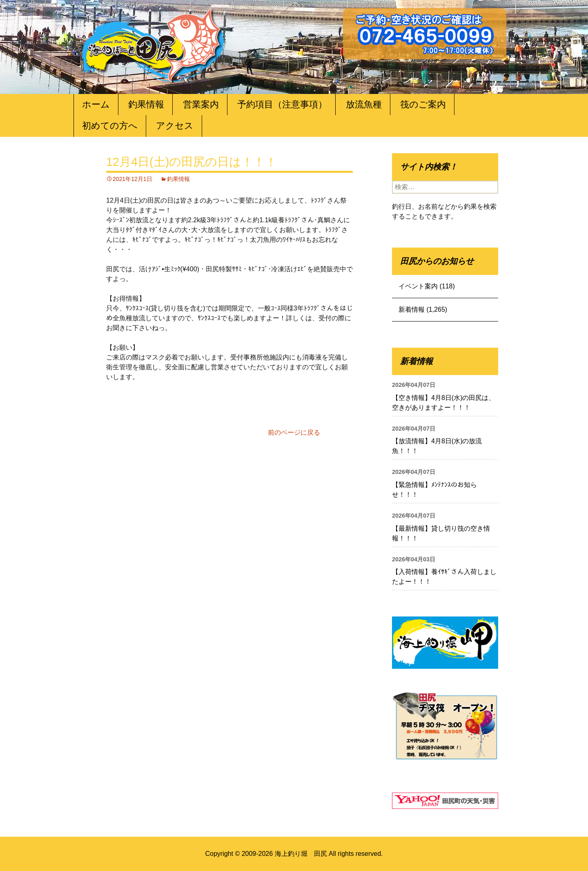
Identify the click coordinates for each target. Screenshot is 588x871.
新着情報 (412, 309)
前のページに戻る (294, 432)
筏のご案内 (423, 104)
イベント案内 (418, 286)
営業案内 (201, 104)
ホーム (96, 104)
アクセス (175, 126)
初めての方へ (110, 126)
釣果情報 (146, 104)
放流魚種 (364, 104)
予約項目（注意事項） (282, 104)
